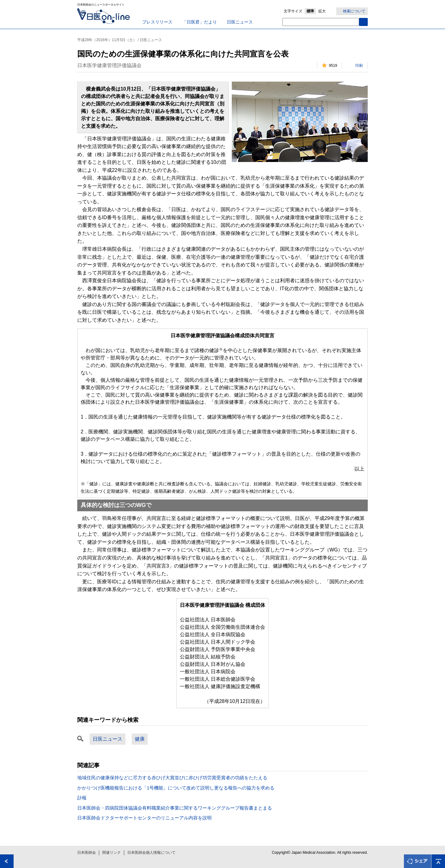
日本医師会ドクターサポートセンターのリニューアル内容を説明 (144, 818)
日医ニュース (240, 22)
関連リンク (112, 853)
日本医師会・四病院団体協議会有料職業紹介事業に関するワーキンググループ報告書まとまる (175, 808)
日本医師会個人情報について (151, 853)
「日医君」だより (200, 22)
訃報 (82, 798)
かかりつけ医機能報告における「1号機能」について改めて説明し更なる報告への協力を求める (176, 788)
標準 (310, 11)
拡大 (322, 11)
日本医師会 (87, 853)
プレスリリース (157, 22)
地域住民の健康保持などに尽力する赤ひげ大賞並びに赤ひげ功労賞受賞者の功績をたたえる (172, 778)
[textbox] (321, 22)
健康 (140, 739)
